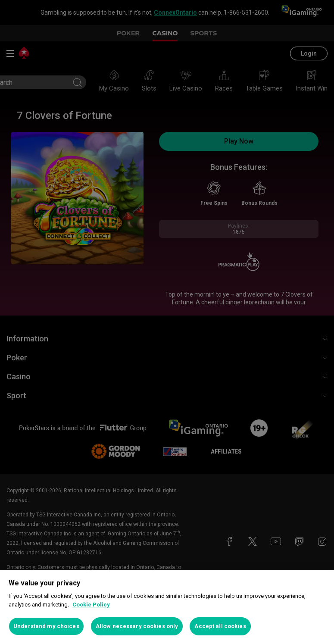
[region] (167, 607)
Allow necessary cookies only (137, 626)
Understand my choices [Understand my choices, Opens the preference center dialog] (46, 626)
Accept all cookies (220, 626)
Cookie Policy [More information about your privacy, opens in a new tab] (91, 605)
